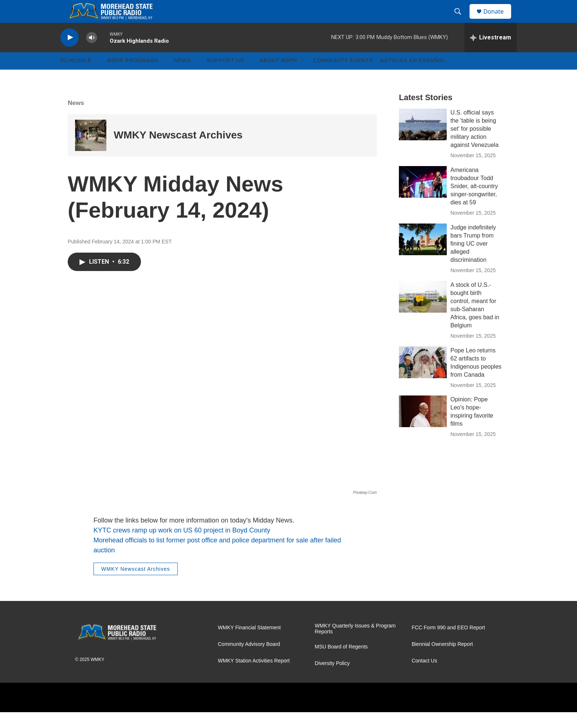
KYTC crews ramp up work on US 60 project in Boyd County (182, 546)
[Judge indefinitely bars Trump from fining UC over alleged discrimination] (423, 255)
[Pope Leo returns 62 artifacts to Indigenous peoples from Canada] (423, 378)
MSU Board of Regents (341, 663)
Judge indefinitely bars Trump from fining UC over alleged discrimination (473, 259)
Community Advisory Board (249, 660)
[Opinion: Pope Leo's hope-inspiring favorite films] (423, 428)
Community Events (343, 77)
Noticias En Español (413, 77)
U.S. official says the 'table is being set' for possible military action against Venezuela (475, 145)
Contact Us (424, 677)
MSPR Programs (133, 77)
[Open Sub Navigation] (97, 77)
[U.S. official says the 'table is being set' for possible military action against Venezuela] (423, 140)
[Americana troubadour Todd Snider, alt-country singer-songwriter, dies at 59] (423, 198)
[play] (70, 54)
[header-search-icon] (461, 20)
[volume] (92, 54)
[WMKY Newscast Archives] (91, 151)
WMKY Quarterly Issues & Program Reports (355, 645)
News (183, 77)
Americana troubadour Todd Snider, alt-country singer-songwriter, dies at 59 (474, 202)
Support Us (225, 77)
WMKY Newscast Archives (178, 151)
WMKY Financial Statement (249, 643)
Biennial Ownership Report (443, 660)
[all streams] (491, 53)
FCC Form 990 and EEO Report (448, 643)
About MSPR (279, 77)
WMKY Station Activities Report (254, 677)
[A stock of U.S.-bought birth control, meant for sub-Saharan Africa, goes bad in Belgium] (423, 313)
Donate (498, 19)
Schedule (76, 77)
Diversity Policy (332, 679)
